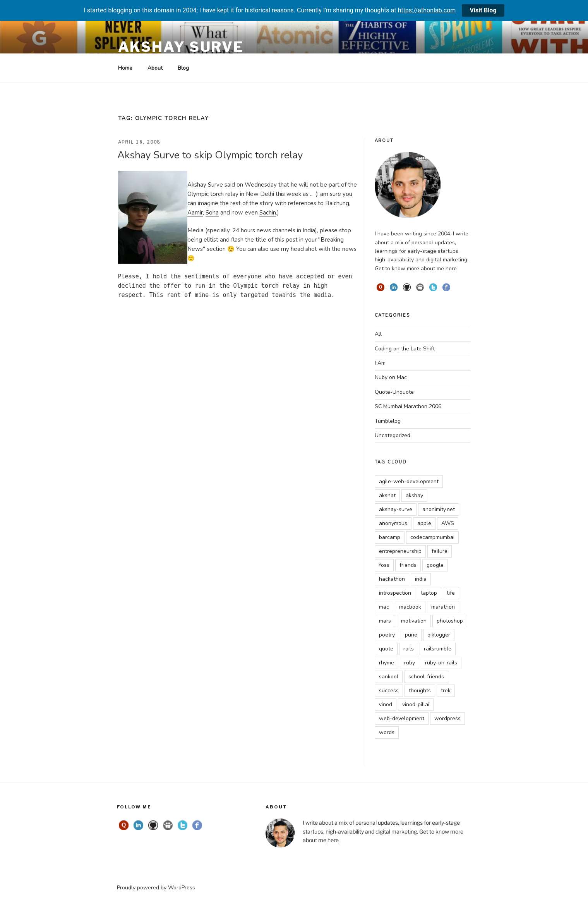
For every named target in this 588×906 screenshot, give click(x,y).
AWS (448, 523)
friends (408, 565)
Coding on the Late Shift (405, 349)
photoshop (450, 621)
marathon (443, 607)
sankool (389, 677)
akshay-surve (396, 509)
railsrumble (438, 649)
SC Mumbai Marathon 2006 (408, 406)
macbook (410, 607)
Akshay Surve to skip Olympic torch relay (210, 155)
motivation (414, 621)
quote (386, 649)
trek (446, 691)
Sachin (268, 213)
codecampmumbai (432, 537)
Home (125, 68)
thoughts (420, 691)
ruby (410, 663)
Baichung (337, 203)
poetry (387, 635)
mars (385, 621)
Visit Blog (483, 10)
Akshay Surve (181, 47)
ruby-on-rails (441, 663)
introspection (395, 593)
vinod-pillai (416, 704)
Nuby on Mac (391, 377)
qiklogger (439, 635)
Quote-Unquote (394, 392)
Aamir (195, 213)
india (421, 579)
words (387, 732)
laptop (429, 593)
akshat (387, 495)
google (435, 565)
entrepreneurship (400, 551)
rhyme (387, 663)
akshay (414, 495)
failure (440, 551)
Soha (212, 213)
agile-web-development (409, 481)
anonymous (393, 523)
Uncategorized (393, 435)
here (451, 269)
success (389, 691)
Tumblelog (388, 421)
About (155, 68)
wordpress (447, 718)
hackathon (392, 579)
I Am (380, 363)
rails (409, 649)
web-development (402, 718)
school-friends (426, 677)
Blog (183, 68)
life (451, 593)
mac (384, 607)
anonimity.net (439, 509)
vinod (386, 704)
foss (384, 565)
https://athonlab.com (427, 10)
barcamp (390, 537)
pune (411, 635)
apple (424, 523)
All (378, 334)
